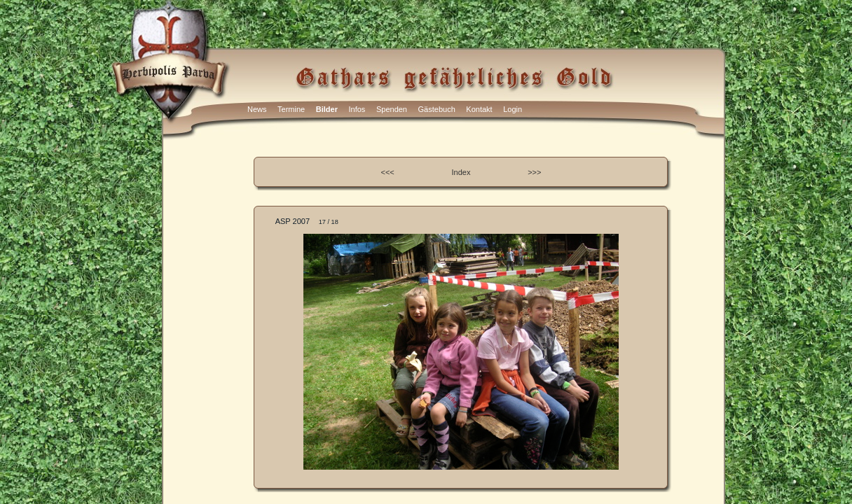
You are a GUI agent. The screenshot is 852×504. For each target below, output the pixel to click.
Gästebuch (437, 109)
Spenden (392, 109)
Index (461, 172)
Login (513, 109)
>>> (534, 172)
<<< (388, 172)
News (257, 109)
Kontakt (479, 109)
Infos (357, 109)
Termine (291, 109)
